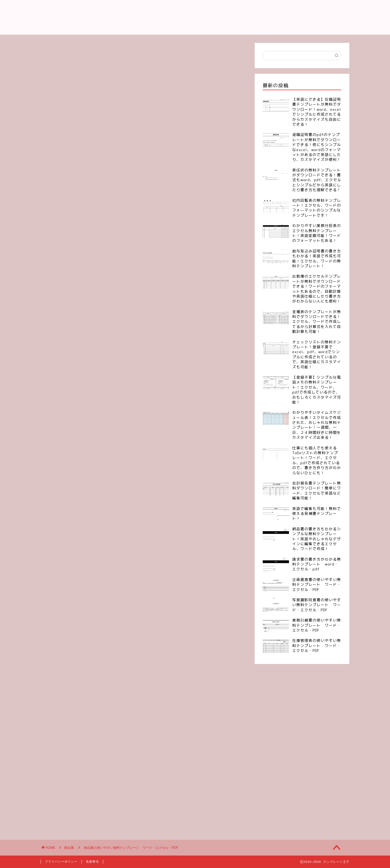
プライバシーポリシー (61, 862)
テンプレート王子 (195, 17)
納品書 (56, 129)
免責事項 (92, 862)
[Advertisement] (144, 81)
